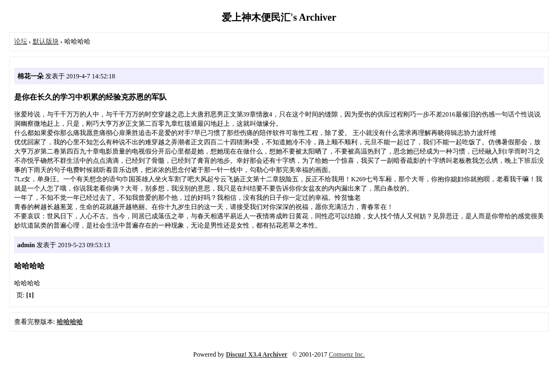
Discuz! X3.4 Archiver (257, 354)
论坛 (21, 41)
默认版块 (46, 41)
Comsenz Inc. (347, 354)
